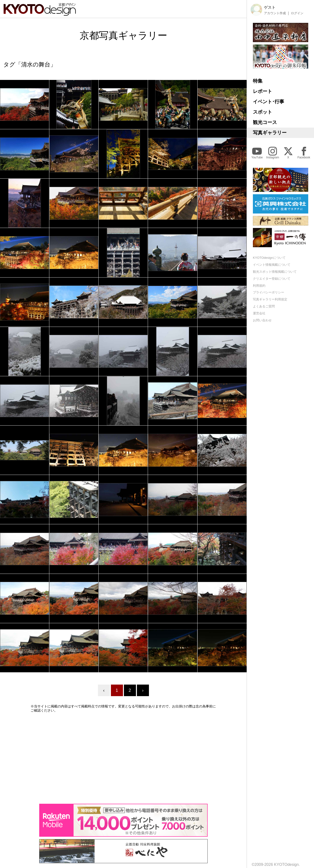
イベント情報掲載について (272, 265)
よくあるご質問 (264, 306)
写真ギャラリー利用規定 (270, 299)
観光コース (265, 122)
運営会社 (259, 313)
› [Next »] (143, 690)
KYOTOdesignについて (269, 258)
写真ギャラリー (270, 133)
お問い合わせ (262, 320)
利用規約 (259, 286)
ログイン (297, 13)
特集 (258, 81)
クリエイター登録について (272, 279)
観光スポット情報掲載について (275, 272)
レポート (263, 91)
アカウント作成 (275, 13)
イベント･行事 (269, 102)
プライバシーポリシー (269, 292)
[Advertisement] (123, 758)
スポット (263, 112)
